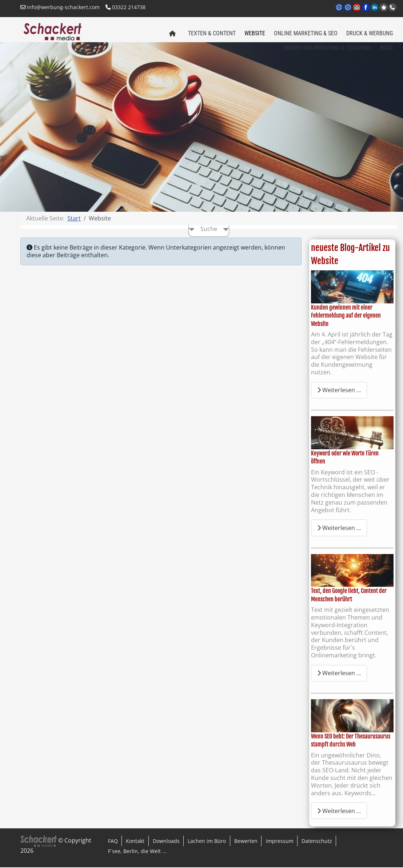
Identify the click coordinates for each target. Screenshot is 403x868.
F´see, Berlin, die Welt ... (137, 852)
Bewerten (246, 841)
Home (171, 36)
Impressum (280, 841)
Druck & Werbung (370, 33)
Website (255, 33)
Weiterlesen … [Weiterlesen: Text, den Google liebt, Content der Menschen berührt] (339, 674)
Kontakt (135, 841)
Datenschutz (317, 841)
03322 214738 (125, 7)
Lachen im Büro (207, 841)
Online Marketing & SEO (306, 33)
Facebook (366, 8)
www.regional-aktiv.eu (348, 8)
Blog (386, 48)
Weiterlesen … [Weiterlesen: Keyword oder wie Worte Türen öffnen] (339, 528)
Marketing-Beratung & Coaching (328, 48)
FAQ (113, 841)
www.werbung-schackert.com (340, 8)
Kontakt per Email (357, 8)
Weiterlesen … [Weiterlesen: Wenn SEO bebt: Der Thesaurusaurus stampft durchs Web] (339, 811)
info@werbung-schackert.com (60, 7)
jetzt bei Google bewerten (384, 7)
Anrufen (393, 7)
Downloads (166, 841)
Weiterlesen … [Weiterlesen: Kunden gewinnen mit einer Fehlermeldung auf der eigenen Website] (339, 391)
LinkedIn (375, 8)
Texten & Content (212, 33)
